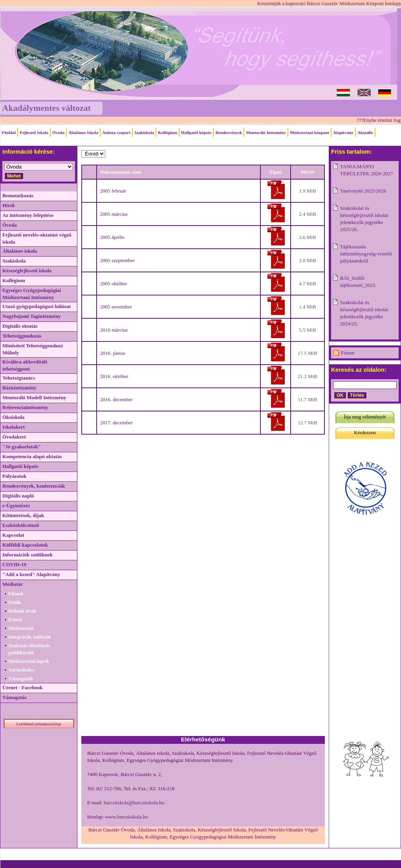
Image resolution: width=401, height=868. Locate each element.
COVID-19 (14, 564)
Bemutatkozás (18, 195)
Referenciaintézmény (25, 407)
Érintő (15, 619)
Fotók (15, 602)
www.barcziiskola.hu (126, 817)
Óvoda (58, 132)
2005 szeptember (117, 260)
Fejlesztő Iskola (34, 132)
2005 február (113, 191)
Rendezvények (229, 132)
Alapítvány (343, 132)
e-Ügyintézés (16, 506)
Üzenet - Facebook (23, 687)
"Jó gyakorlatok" (22, 447)
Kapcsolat (13, 535)
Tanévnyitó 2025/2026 (363, 191)
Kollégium (168, 132)
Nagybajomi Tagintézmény (31, 316)
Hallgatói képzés (196, 132)
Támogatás (14, 697)
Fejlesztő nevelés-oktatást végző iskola (37, 238)
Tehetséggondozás (22, 336)
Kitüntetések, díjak (23, 515)
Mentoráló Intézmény (266, 132)
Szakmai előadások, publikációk (30, 649)
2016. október (114, 376)
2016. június (113, 353)
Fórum (348, 353)
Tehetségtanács (19, 378)
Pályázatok (14, 476)
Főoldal (9, 132)
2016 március (114, 330)
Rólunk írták (22, 611)
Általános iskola (20, 251)
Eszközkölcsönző (21, 525)
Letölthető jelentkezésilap (39, 724)
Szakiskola (144, 132)
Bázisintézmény (19, 388)
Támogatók (21, 678)
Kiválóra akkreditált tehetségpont (25, 365)
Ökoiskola (13, 417)
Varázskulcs (21, 670)
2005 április (112, 237)
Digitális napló (18, 496)
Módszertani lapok (29, 661)
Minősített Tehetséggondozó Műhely (33, 349)
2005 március (114, 214)
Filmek (16, 594)
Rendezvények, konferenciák (34, 486)
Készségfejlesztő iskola (27, 271)
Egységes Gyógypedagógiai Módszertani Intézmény (32, 294)
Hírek (9, 205)
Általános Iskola (83, 132)
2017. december (116, 423)
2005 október (114, 284)
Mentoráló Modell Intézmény (34, 397)
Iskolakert (14, 427)
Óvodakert (14, 437)
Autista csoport (116, 132)
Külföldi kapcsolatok (25, 545)
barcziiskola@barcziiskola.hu (134, 803)
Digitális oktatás (20, 326)
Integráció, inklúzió (29, 637)
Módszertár (21, 628)
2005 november (116, 307)
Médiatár (13, 584)
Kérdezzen (365, 432)
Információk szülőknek (27, 555)
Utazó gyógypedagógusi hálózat (37, 306)
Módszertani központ (309, 132)
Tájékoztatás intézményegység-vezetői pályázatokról (366, 254)
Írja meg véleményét (365, 417)
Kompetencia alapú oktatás (32, 456)
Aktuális (365, 132)
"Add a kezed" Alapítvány (31, 574)
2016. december (116, 399)
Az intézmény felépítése (28, 215)
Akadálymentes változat (47, 108)
